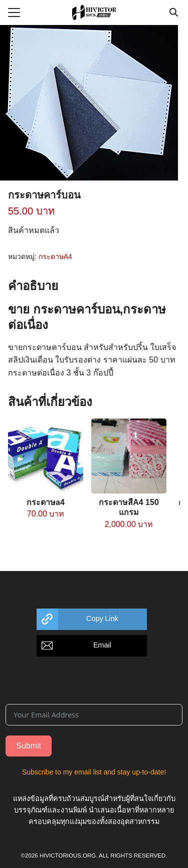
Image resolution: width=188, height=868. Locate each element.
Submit (29, 746)
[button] (92, 619)
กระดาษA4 (55, 256)
